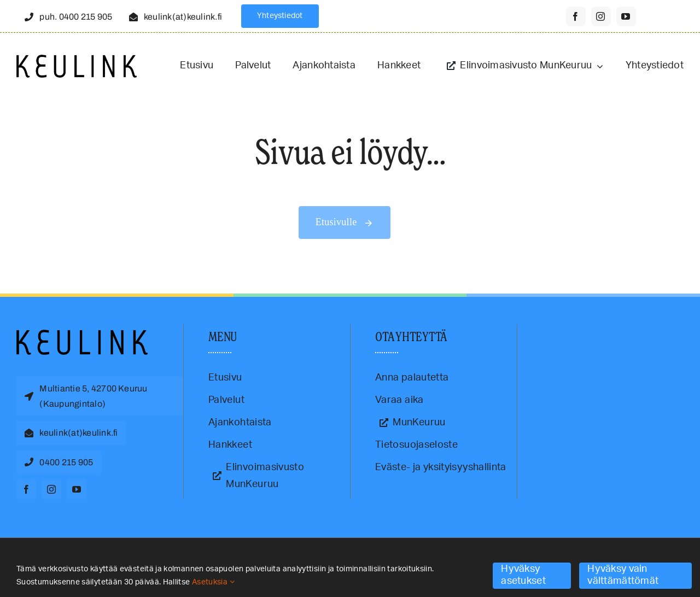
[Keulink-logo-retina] (77, 60)
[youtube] (626, 16)
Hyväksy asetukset (523, 575)
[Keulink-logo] (82, 335)
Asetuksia (213, 582)
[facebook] (576, 16)
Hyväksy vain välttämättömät (623, 575)
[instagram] (601, 16)
